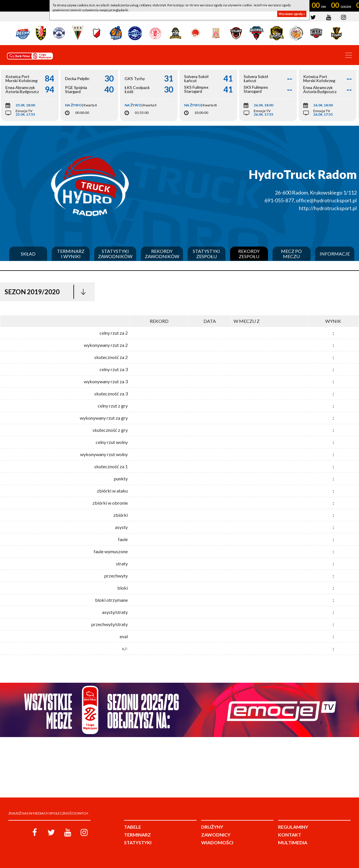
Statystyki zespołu (206, 254)
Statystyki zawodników (115, 254)
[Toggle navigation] (349, 55)
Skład (28, 254)
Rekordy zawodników (162, 254)
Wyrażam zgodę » (292, 14)
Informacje (335, 254)
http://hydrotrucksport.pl (328, 208)
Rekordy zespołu (249, 254)
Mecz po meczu (291, 254)
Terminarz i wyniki (71, 254)
